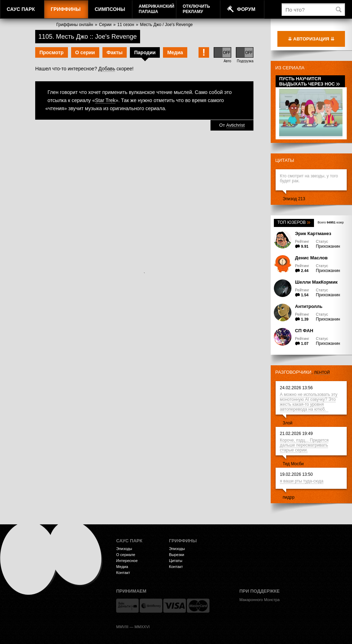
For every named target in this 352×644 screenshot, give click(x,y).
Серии (105, 25)
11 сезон (126, 25)
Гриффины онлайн (75, 25)
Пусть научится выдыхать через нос (310, 81)
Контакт (123, 573)
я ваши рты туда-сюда (302, 481)
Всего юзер (331, 222)
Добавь (107, 69)
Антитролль (309, 306)
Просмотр (52, 52)
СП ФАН (304, 331)
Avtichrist (236, 125)
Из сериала (290, 68)
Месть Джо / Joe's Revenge (166, 25)
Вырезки (177, 555)
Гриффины (66, 9)
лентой (322, 372)
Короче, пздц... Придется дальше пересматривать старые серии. (304, 445)
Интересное (127, 561)
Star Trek (105, 100)
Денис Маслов (311, 258)
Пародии (145, 52)
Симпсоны (110, 9)
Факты (115, 52)
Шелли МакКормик (316, 282)
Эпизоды (124, 549)
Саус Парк (21, 9)
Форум (246, 9)
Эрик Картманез (313, 233)
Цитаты (285, 160)
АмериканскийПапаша (156, 9)
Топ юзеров (294, 222)
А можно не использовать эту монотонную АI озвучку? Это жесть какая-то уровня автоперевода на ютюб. (309, 402)
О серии (85, 52)
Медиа (175, 52)
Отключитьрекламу (196, 9)
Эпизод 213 (294, 199)
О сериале (126, 555)
